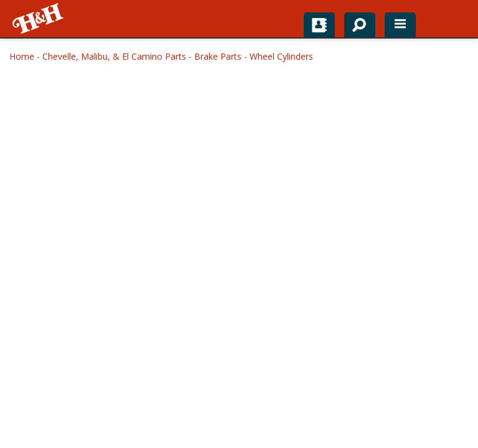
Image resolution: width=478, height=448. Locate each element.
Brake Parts (218, 56)
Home (22, 56)
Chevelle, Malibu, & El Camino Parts (114, 56)
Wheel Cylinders (281, 56)
